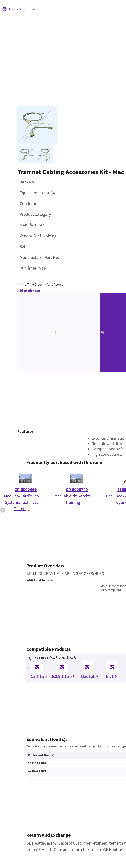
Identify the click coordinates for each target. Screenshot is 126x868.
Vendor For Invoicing (38, 236)
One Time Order (31, 284)
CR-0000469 (26, 490)
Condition (28, 204)
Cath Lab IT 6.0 (45, 676)
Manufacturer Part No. (39, 257)
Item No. (27, 182)
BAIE (111, 676)
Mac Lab (90, 676)
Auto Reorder (56, 284)
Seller (25, 247)
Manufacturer (32, 225)
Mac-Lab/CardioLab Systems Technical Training (21, 502)
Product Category (35, 214)
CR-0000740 (77, 490)
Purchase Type (33, 268)
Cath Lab (65, 676)
